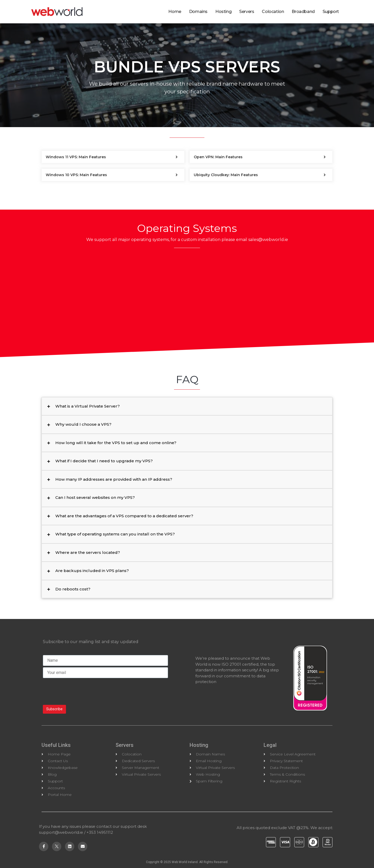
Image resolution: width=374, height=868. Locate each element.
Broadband (303, 12)
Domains (198, 12)
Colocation (273, 12)
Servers (247, 12)
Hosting (223, 12)
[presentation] (82, 691)
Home (175, 12)
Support (331, 12)
